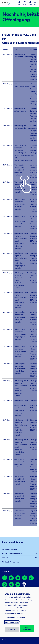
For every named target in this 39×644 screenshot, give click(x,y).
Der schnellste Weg (9, 549)
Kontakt (5, 558)
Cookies (20, 608)
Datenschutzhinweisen (14, 613)
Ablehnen (12, 630)
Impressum (20, 617)
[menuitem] (19, 3)
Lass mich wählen (12, 622)
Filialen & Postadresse (11, 562)
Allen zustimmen (27, 629)
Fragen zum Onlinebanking (12, 553)
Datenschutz (10, 617)
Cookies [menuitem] (5, 640)
